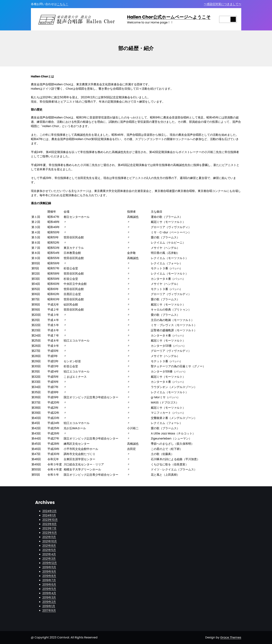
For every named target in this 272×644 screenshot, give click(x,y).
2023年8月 (50, 524)
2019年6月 (49, 584)
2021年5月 (49, 550)
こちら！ (63, 4)
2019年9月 (49, 572)
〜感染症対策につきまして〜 (223, 4)
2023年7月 (50, 528)
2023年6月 (50, 533)
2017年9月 (49, 610)
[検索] (233, 19)
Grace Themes (231, 637)
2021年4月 (49, 554)
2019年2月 (49, 602)
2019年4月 (49, 593)
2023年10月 (50, 520)
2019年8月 (49, 576)
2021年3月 (49, 559)
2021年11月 (49, 537)
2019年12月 (50, 563)
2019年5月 (49, 589)
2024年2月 (50, 511)
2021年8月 (49, 546)
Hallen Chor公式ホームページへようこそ (169, 17)
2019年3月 (49, 597)
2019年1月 (49, 606)
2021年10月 (50, 541)
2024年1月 (49, 515)
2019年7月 (49, 580)
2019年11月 (49, 567)
